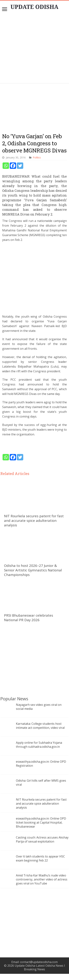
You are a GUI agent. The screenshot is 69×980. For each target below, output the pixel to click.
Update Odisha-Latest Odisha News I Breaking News (40, 967)
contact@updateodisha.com (39, 962)
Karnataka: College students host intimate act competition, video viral (40, 726)
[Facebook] (13, 166)
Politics (37, 157)
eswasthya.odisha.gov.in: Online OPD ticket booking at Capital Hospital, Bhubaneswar (41, 822)
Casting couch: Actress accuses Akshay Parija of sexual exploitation (42, 839)
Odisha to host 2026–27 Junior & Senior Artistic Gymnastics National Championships (33, 570)
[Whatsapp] (6, 166)
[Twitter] (20, 166)
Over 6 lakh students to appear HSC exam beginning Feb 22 (40, 858)
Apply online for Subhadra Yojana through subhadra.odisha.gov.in (39, 745)
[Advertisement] (35, 49)
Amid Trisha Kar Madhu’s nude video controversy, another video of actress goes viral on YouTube (42, 879)
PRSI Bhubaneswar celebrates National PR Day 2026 (29, 618)
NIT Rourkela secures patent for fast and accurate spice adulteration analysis (34, 520)
